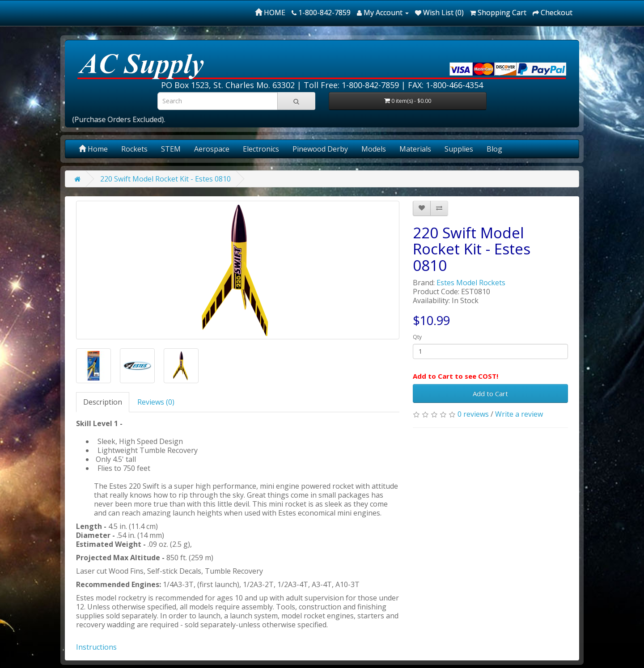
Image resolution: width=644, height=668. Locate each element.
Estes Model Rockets (471, 283)
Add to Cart (490, 393)
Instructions (96, 647)
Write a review (519, 414)
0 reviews (473, 414)
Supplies (459, 149)
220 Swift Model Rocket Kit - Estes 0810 (165, 179)
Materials (415, 149)
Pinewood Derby (320, 149)
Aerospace (212, 149)
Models (374, 149)
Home (93, 149)
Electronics (261, 149)
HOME (270, 13)
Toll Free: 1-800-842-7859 (351, 85)
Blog (494, 149)
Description (103, 402)
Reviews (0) (156, 402)
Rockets (134, 149)
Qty (417, 337)
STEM (171, 149)
